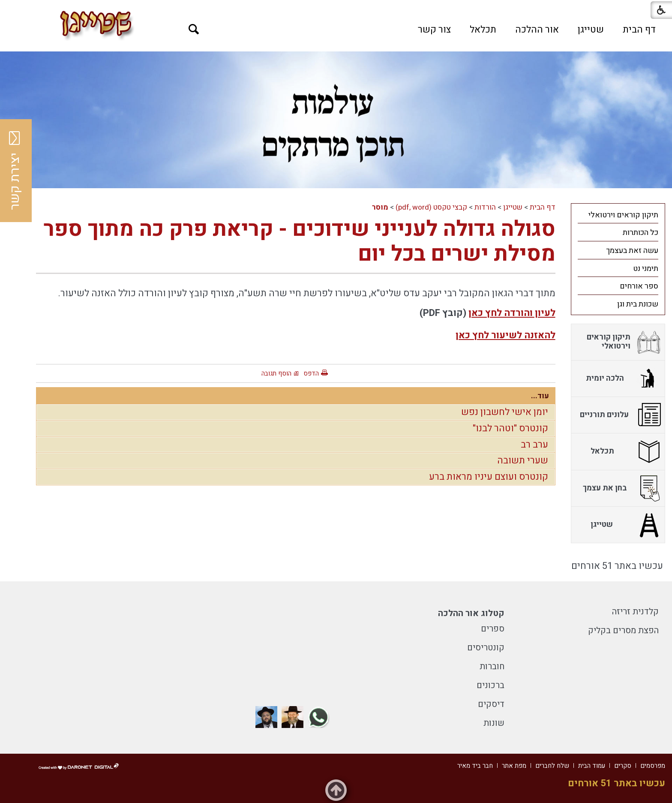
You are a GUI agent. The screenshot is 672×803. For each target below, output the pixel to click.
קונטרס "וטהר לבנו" (510, 428)
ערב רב (534, 445)
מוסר (380, 207)
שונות (494, 723)
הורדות (485, 207)
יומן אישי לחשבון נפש (505, 412)
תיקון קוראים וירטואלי (623, 215)
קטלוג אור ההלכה (471, 613)
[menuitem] (639, 30)
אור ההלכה (537, 30)
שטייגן (591, 30)
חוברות (492, 666)
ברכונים (490, 685)
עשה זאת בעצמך (632, 251)
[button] (194, 29)
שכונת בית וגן (638, 304)
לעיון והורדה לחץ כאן (512, 313)
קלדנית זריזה (635, 612)
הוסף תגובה (276, 373)
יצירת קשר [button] (15, 171)
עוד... (540, 396)
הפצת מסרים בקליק (623, 630)
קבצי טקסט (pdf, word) (431, 207)
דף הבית (639, 30)
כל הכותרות (640, 233)
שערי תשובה (523, 460)
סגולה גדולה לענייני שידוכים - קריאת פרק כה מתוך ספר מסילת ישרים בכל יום (300, 242)
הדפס (311, 373)
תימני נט (646, 269)
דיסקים (491, 704)
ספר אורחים (639, 286)
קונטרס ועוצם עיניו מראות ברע (489, 477)
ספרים (493, 629)
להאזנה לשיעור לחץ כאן (505, 335)
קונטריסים (486, 648)
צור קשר (434, 30)
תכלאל (483, 30)
